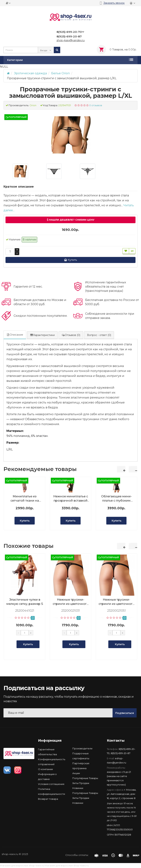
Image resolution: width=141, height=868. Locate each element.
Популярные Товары (85, 778)
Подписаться (125, 713)
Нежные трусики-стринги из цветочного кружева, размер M (71, 602)
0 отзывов (96, 105)
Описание (15, 335)
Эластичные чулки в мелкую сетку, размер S (25, 602)
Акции (76, 773)
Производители (82, 748)
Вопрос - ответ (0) (99, 335)
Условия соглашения (51, 784)
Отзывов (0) (71, 335)
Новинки (78, 788)
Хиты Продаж (81, 783)
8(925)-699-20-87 (121, 753)
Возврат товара (48, 799)
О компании (45, 769)
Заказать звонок (114, 3)
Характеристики (42, 335)
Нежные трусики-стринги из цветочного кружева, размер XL (116, 602)
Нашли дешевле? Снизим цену (71, 220)
